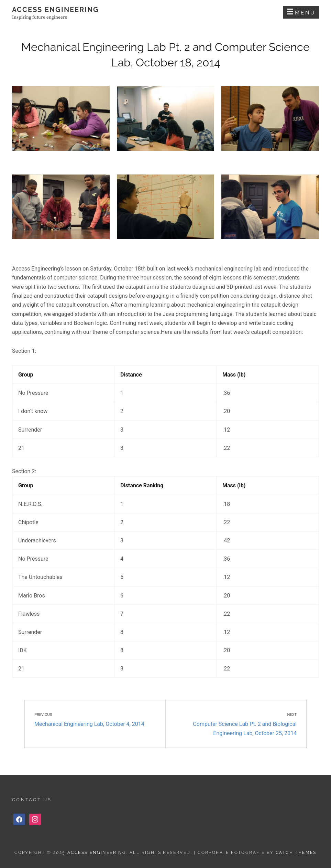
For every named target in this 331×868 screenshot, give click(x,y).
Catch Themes (296, 853)
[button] (61, 122)
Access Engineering (56, 10)
